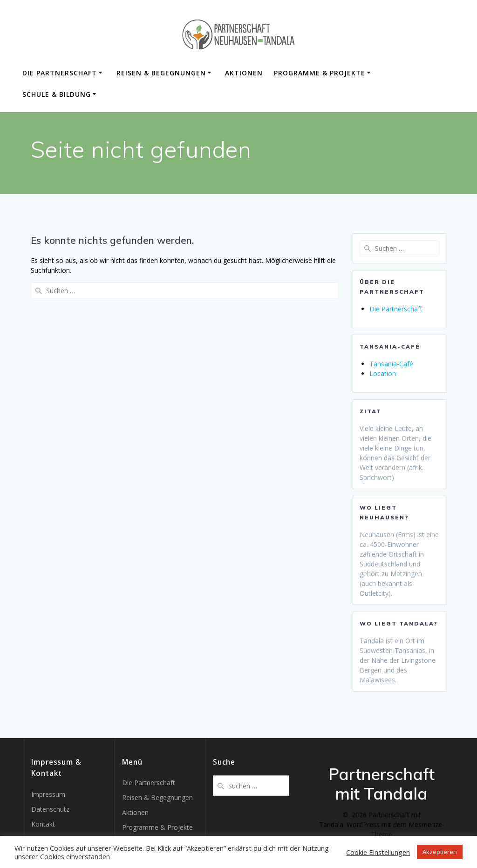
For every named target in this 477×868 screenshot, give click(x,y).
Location (383, 373)
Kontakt (43, 824)
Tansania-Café (391, 364)
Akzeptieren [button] (440, 852)
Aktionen (244, 73)
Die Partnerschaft (60, 73)
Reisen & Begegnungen (161, 73)
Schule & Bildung (57, 94)
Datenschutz (50, 809)
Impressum (48, 794)
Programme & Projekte (320, 73)
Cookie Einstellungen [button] (378, 852)
